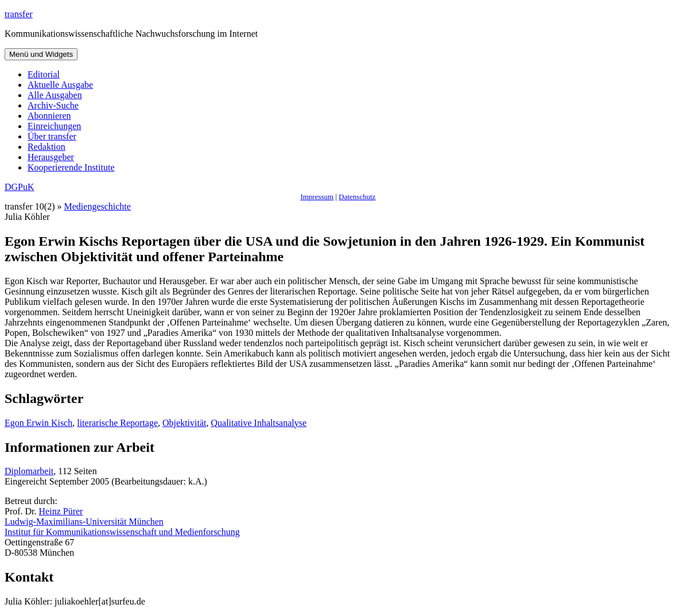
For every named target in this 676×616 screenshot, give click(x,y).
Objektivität (184, 423)
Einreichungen (54, 126)
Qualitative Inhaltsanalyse (259, 423)
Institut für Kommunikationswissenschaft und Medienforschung (122, 532)
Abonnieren (49, 116)
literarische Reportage (117, 423)
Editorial (44, 74)
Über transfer (52, 136)
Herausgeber (51, 157)
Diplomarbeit (29, 471)
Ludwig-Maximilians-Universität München (84, 522)
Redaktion (46, 147)
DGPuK (20, 187)
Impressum (317, 197)
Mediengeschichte (98, 206)
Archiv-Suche (53, 105)
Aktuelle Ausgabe (60, 85)
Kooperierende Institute (71, 167)
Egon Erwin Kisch (38, 423)
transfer (19, 14)
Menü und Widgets (41, 54)
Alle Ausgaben (55, 95)
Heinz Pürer (61, 511)
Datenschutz (357, 197)
